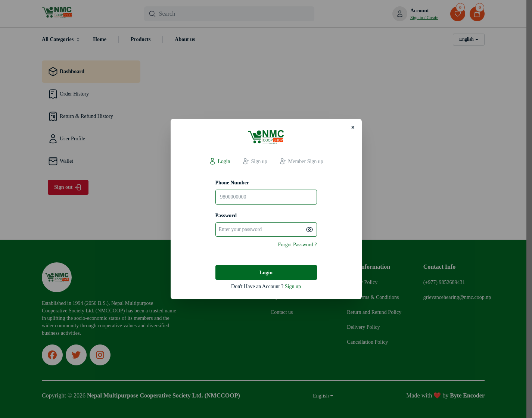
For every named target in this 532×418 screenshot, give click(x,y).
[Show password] (309, 230)
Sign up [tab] (255, 161)
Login (266, 273)
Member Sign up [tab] (301, 161)
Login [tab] (219, 161)
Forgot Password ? (298, 245)
